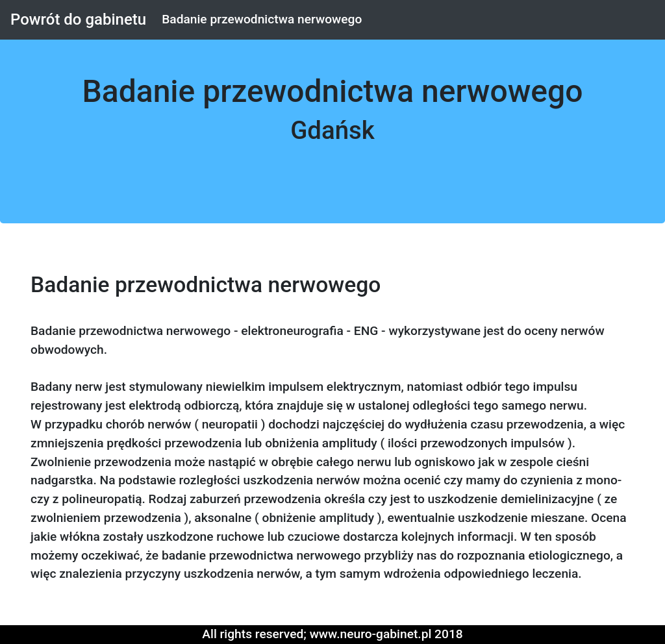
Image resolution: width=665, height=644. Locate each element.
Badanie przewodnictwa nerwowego (262, 19)
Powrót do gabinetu (78, 19)
